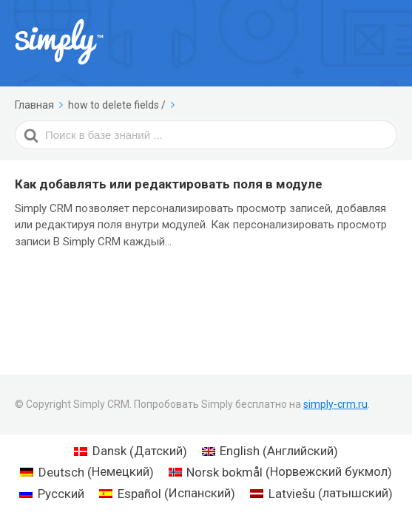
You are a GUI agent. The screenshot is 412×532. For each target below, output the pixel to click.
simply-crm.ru (335, 404)
